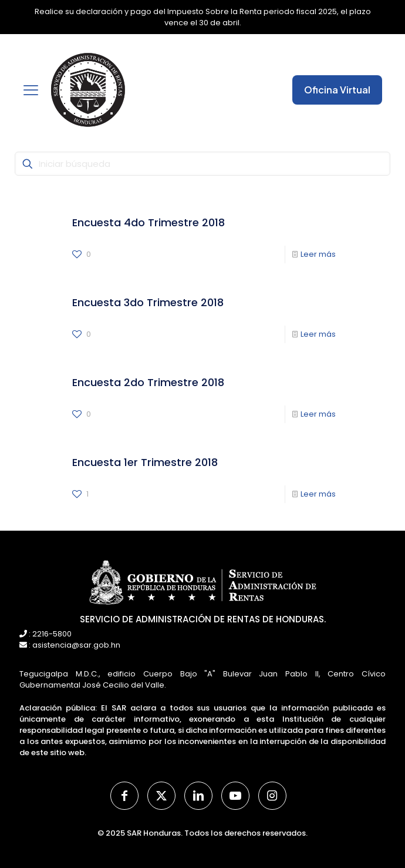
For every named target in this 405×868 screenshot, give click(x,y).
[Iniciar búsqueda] (203, 164)
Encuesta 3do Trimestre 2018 (148, 302)
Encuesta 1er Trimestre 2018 (145, 462)
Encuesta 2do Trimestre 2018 (148, 382)
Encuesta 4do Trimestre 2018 (148, 222)
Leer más (318, 254)
